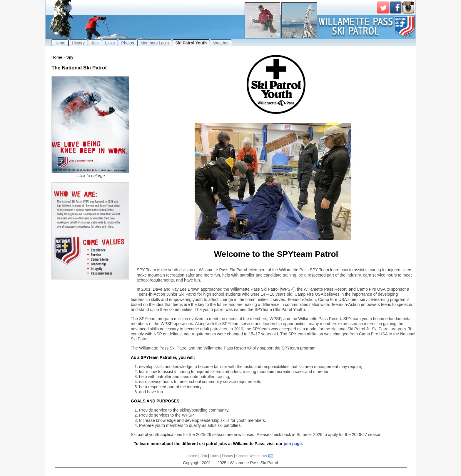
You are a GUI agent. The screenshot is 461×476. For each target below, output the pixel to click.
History (78, 43)
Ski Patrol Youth (191, 43)
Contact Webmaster (252, 456)
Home (60, 43)
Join (95, 43)
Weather (221, 43)
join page (293, 444)
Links (110, 43)
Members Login (155, 43)
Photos (128, 43)
